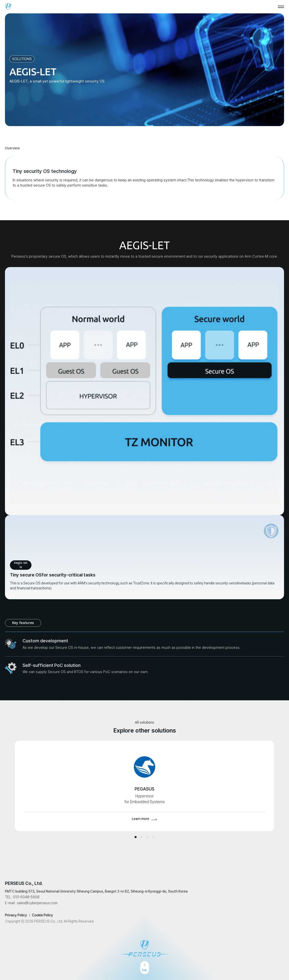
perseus (8, 7)
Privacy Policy (16, 915)
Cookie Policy (43, 915)
